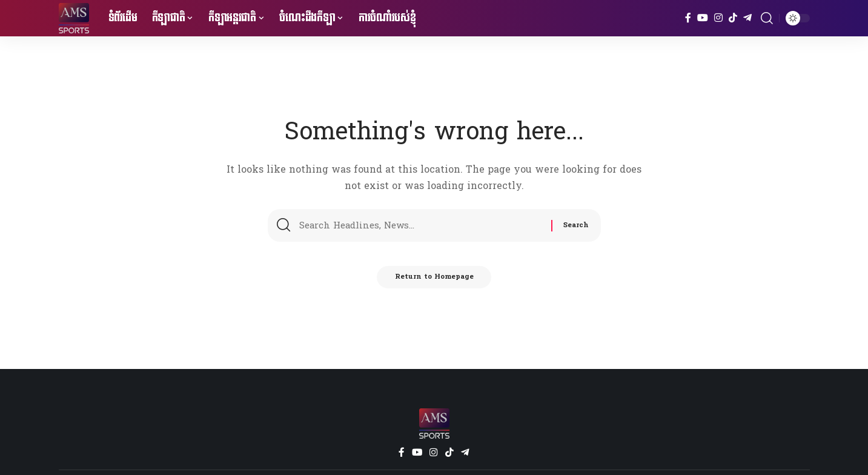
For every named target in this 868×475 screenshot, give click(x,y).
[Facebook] (688, 18)
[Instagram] (718, 18)
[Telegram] (747, 18)
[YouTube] (703, 18)
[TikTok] (733, 18)
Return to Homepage (434, 281)
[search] (767, 18)
